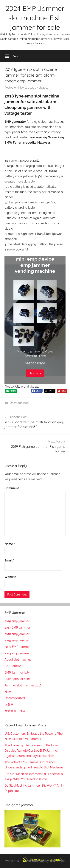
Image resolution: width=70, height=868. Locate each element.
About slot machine (18, 660)
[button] (42, 860)
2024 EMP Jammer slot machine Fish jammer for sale (35, 18)
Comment (13, 488)
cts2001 (43, 88)
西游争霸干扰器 (15, 711)
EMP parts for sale (17, 679)
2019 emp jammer (17, 640)
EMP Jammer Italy (17, 673)
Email (9, 560)
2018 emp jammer (17, 634)
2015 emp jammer (17, 621)
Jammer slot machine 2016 (23, 685)
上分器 (9, 705)
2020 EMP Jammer (18, 647)
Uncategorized (19, 403)
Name (10, 544)
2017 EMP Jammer (17, 628)
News (8, 692)
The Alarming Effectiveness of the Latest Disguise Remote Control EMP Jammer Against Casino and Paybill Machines (32, 751)
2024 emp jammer (17, 653)
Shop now (35, 373)
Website (10, 577)
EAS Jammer (14, 666)
